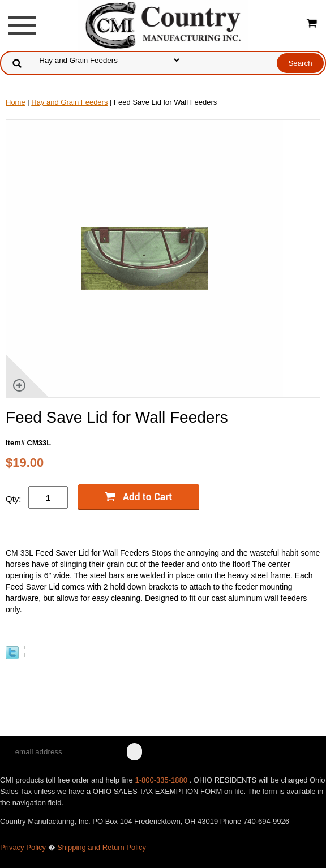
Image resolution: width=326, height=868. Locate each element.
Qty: (14, 499)
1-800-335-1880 (162, 780)
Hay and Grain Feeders (69, 102)
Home (16, 102)
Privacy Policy (23, 847)
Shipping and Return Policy (102, 847)
